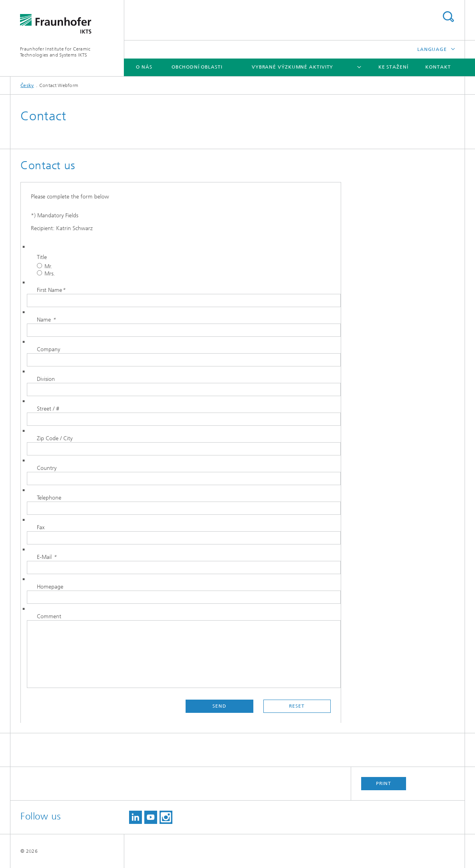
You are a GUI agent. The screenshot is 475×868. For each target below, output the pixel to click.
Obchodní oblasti (197, 67)
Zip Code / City (55, 438)
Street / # (48, 409)
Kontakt (438, 67)
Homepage (50, 587)
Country (47, 468)
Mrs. (46, 274)
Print (384, 783)
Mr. (44, 266)
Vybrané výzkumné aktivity (293, 67)
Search (448, 17)
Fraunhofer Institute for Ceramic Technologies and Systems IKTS (55, 52)
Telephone (49, 498)
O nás (144, 67)
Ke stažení (393, 67)
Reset (297, 706)
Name (46, 320)
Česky (27, 85)
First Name (51, 290)
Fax (41, 527)
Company (49, 349)
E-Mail (47, 557)
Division (46, 379)
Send (219, 706)
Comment (49, 616)
